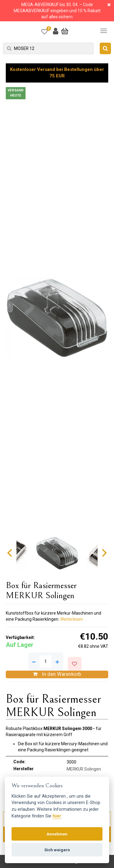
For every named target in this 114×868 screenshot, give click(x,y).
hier (57, 816)
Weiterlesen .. (73, 619)
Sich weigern (57, 850)
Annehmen (57, 834)
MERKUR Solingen (84, 769)
